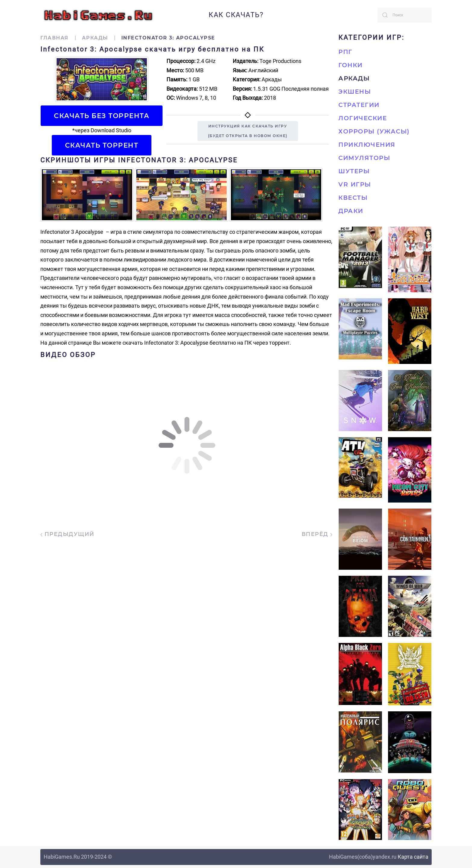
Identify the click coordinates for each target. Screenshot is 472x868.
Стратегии (359, 105)
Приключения (367, 145)
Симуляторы (364, 158)
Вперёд (317, 534)
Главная (54, 38)
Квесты (353, 198)
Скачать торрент (102, 145)
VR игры (355, 184)
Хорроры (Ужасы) (374, 131)
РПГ (345, 52)
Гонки (351, 65)
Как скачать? (236, 15)
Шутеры (354, 171)
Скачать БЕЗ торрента (102, 116)
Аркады (95, 38)
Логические (363, 118)
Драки (351, 211)
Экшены (355, 92)
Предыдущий (67, 534)
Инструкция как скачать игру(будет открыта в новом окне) (248, 131)
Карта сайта (413, 857)
